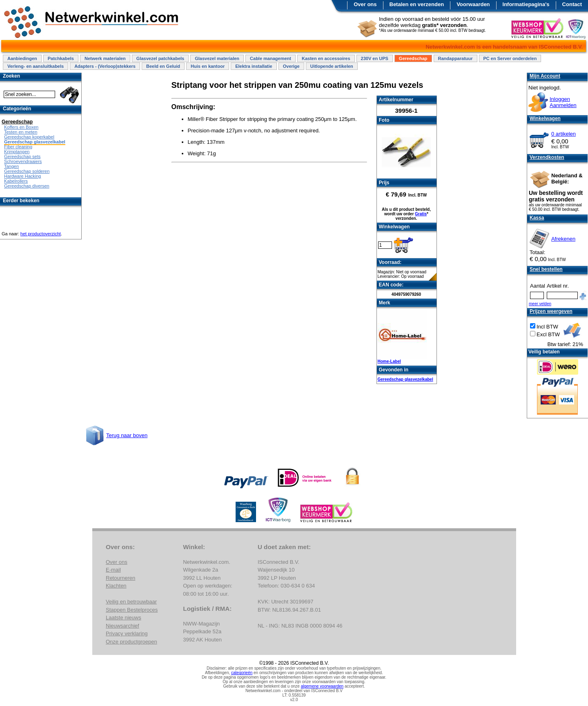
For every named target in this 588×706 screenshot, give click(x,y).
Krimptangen (17, 152)
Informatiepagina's (526, 4)
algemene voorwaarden (322, 686)
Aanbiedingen (22, 58)
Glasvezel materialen (217, 58)
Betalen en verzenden (417, 4)
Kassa (537, 218)
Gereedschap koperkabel (29, 137)
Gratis (421, 214)
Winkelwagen (545, 118)
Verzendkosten (547, 157)
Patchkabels (61, 58)
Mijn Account (545, 76)
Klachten (116, 586)
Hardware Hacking (22, 176)
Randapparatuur (455, 58)
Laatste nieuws (124, 618)
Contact (572, 4)
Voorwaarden (473, 4)
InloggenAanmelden (563, 102)
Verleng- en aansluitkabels (36, 66)
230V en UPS (375, 58)
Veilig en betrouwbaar (131, 602)
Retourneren (120, 578)
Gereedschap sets (22, 156)
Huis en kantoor (208, 66)
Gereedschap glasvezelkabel (405, 379)
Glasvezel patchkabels (160, 58)
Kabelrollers (16, 181)
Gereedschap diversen (27, 186)
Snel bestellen (546, 269)
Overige (291, 66)
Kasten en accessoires (326, 58)
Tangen (11, 166)
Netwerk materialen (105, 58)
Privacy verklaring (127, 633)
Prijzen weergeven (551, 311)
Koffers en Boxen (21, 127)
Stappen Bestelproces (132, 610)
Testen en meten (21, 132)
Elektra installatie (254, 66)
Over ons (365, 4)
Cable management (271, 58)
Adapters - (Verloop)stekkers (105, 66)
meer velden (540, 304)
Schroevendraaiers (23, 161)
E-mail (113, 570)
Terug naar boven (127, 435)
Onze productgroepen (131, 642)
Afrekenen (563, 239)
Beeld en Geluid (163, 66)
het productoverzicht (41, 234)
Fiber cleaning (18, 147)
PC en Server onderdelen (510, 58)
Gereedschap (413, 58)
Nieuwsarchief (122, 626)
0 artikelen (563, 134)
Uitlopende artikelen (332, 66)
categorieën (242, 673)
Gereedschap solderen (27, 171)
